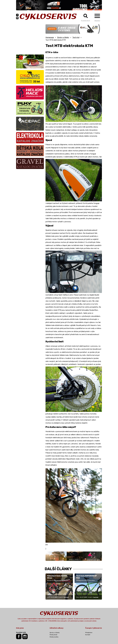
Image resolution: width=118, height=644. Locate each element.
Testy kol (76, 37)
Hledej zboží (53, 635)
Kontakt (88, 635)
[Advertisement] (30, 38)
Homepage (50, 37)
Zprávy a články (63, 37)
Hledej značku (54, 637)
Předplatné (89, 633)
